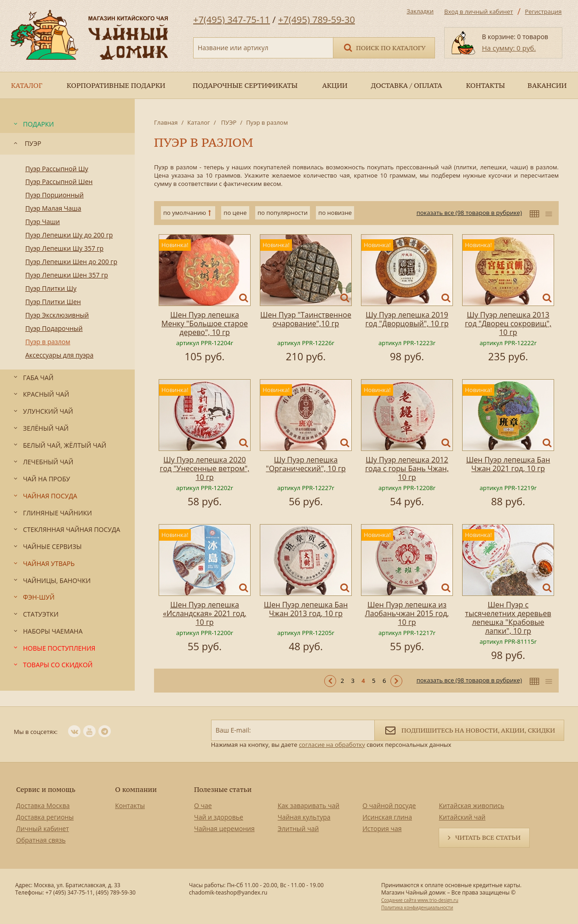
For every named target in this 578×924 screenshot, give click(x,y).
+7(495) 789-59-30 (317, 20)
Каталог (198, 122)
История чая (382, 829)
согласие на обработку (332, 745)
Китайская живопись (471, 806)
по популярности (283, 213)
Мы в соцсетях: (36, 732)
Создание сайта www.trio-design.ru (420, 900)
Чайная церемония (224, 829)
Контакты (130, 806)
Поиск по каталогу (384, 47)
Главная (166, 122)
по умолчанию (185, 213)
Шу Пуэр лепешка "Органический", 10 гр (306, 464)
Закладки (420, 11)
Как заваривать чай (309, 806)
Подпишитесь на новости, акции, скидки (469, 730)
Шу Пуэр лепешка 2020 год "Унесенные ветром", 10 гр (205, 468)
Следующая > (396, 681)
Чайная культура (304, 817)
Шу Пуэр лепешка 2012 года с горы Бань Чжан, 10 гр (407, 468)
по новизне (335, 213)
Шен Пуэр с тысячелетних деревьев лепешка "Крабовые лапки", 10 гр (508, 618)
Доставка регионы (45, 817)
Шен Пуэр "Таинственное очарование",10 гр (306, 319)
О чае (203, 806)
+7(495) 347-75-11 (232, 20)
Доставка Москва (43, 806)
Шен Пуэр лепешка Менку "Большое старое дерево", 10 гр (205, 323)
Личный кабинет (43, 829)
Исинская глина (387, 817)
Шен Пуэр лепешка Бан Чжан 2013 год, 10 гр (306, 609)
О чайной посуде (389, 806)
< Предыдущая (330, 681)
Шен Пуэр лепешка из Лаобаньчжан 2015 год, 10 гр (407, 613)
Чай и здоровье (219, 817)
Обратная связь (41, 840)
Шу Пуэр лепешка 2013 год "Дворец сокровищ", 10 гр (508, 323)
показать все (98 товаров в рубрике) (469, 213)
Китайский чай (462, 817)
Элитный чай (298, 829)
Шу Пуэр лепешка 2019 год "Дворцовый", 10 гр (407, 319)
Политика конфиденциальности (417, 907)
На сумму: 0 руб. (509, 48)
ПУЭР (228, 122)
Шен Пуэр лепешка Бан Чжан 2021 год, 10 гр (508, 464)
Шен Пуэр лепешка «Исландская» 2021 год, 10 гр (205, 613)
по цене (235, 213)
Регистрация (543, 12)
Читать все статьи (488, 837)
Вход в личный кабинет (479, 12)
